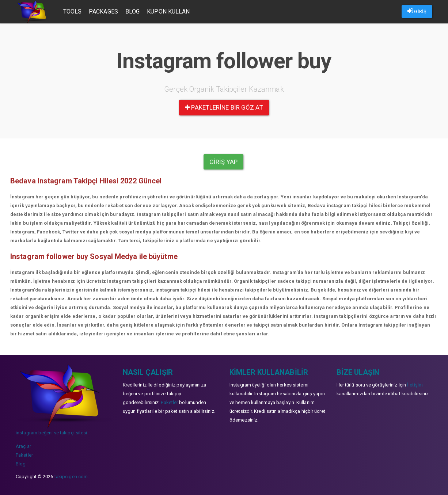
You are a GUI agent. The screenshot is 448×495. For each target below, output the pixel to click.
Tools (73, 12)
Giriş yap (223, 162)
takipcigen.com (71, 477)
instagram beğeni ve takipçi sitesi (51, 433)
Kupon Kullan (168, 12)
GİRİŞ (417, 11)
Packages (103, 12)
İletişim (415, 385)
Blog (132, 12)
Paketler (24, 455)
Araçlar (23, 446)
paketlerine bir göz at (224, 107)
